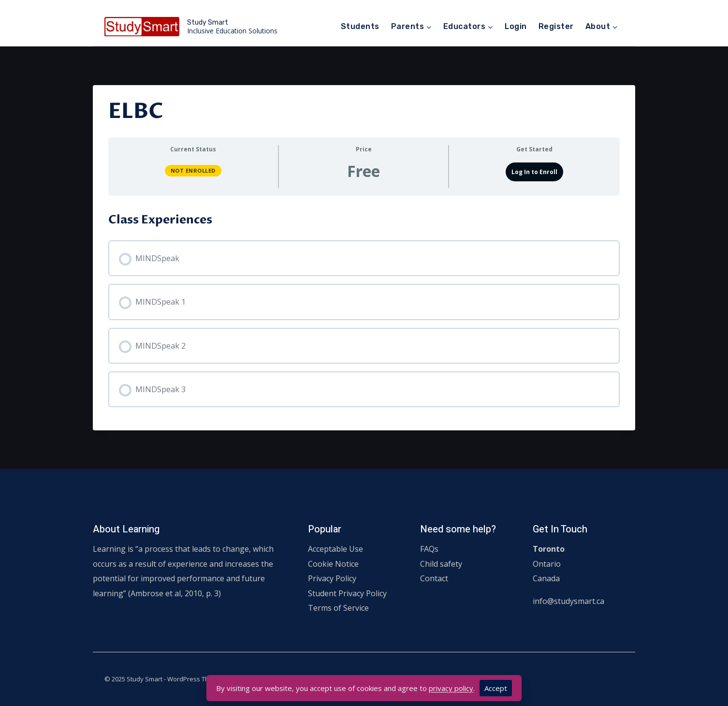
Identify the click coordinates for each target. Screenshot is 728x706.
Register (556, 26)
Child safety (441, 564)
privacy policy (451, 688)
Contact (434, 578)
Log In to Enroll (534, 172)
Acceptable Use (335, 549)
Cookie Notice (333, 564)
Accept (496, 688)
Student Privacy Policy (347, 593)
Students (360, 26)
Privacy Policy (332, 578)
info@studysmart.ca (568, 601)
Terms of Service (338, 608)
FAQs (429, 549)
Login (516, 26)
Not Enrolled (193, 170)
